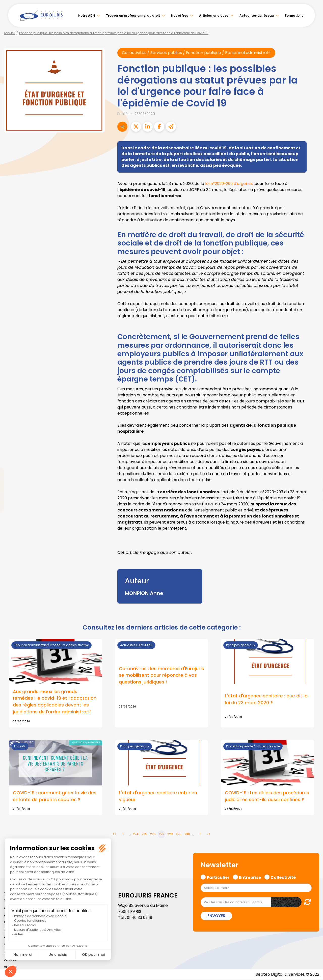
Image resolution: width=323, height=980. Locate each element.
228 (170, 835)
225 (144, 835)
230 (187, 835)
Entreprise (250, 877)
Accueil (9, 33)
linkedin (313, 480)
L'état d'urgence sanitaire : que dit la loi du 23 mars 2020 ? (266, 700)
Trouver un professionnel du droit (133, 16)
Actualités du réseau (257, 16)
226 (153, 835)
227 (162, 835)
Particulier (218, 877)
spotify (313, 510)
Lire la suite (161, 683)
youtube (313, 490)
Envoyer (216, 916)
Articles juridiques (214, 16)
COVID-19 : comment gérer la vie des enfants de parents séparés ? (55, 797)
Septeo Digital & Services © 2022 (287, 975)
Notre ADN (87, 16)
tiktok (313, 520)
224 (136, 835)
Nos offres (180, 16)
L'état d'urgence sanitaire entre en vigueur (158, 797)
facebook (313, 460)
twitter (313, 470)
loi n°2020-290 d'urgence (229, 184)
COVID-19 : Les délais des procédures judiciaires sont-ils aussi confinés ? (267, 797)
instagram (313, 500)
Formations (294, 16)
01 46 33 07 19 (140, 918)
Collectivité (283, 877)
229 (179, 835)
